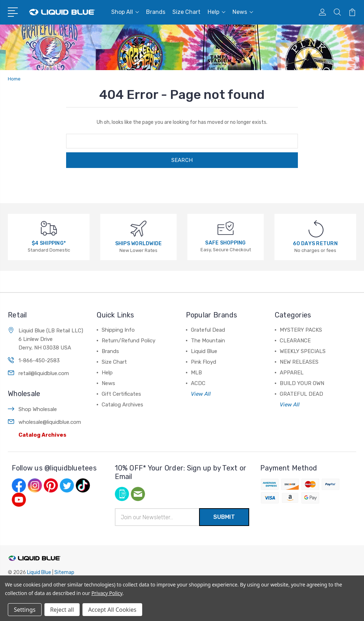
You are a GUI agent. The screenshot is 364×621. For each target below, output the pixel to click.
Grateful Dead (208, 330)
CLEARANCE (295, 341)
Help (216, 12)
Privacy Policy (107, 593)
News (243, 12)
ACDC (198, 383)
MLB (196, 373)
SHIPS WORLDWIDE (139, 244)
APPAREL (292, 373)
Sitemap (64, 572)
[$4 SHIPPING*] (49, 228)
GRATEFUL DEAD (301, 394)
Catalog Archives (42, 435)
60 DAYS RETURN (315, 244)
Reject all (62, 610)
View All (201, 394)
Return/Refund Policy (129, 341)
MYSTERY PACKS (301, 330)
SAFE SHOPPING (225, 243)
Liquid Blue (204, 351)
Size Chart (186, 12)
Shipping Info (118, 330)
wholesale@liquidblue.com (50, 422)
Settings (25, 610)
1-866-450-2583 (39, 361)
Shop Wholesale (38, 409)
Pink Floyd (204, 362)
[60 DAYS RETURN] (316, 229)
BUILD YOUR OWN (302, 383)
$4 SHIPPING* (49, 243)
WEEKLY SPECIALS (303, 351)
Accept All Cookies (112, 610)
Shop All (125, 12)
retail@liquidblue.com (44, 373)
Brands (156, 12)
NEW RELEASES (299, 362)
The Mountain (208, 341)
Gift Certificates (121, 394)
